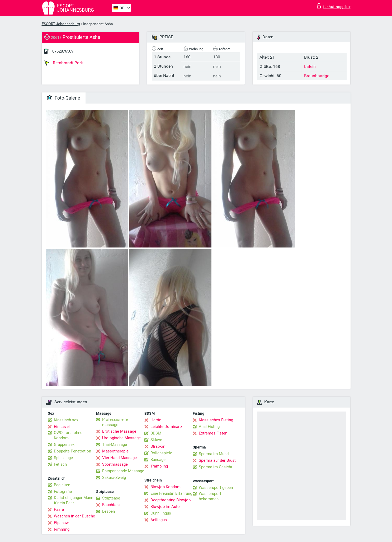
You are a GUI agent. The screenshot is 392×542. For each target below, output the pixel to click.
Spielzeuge (63, 458)
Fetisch (60, 464)
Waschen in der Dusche (74, 516)
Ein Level (62, 427)
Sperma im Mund (214, 454)
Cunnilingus (161, 513)
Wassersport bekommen (210, 496)
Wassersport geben (216, 488)
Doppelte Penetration (72, 451)
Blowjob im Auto (165, 507)
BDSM (156, 433)
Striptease (111, 498)
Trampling (159, 466)
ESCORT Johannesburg (61, 24)
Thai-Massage (115, 445)
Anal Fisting (209, 427)
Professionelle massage (115, 422)
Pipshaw (61, 523)
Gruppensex (64, 445)
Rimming (62, 529)
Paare (59, 510)
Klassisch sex (66, 420)
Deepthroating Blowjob (171, 500)
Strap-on (158, 446)
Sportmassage (115, 464)
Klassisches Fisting (216, 420)
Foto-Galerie (64, 98)
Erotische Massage (119, 431)
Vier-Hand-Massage (119, 458)
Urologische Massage (121, 438)
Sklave (156, 440)
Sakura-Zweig (114, 478)
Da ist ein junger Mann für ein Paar (74, 500)
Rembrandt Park (64, 63)
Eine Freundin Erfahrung (171, 493)
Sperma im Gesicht (216, 467)
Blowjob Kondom (166, 487)
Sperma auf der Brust (217, 460)
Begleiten (62, 485)
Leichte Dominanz (166, 427)
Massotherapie (115, 451)
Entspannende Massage (123, 471)
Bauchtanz (111, 505)
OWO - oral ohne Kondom (68, 435)
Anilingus (159, 520)
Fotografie (63, 492)
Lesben (108, 511)
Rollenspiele (161, 453)
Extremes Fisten (213, 433)
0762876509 (63, 51)
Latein (310, 66)
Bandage (158, 460)
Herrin (156, 420)
